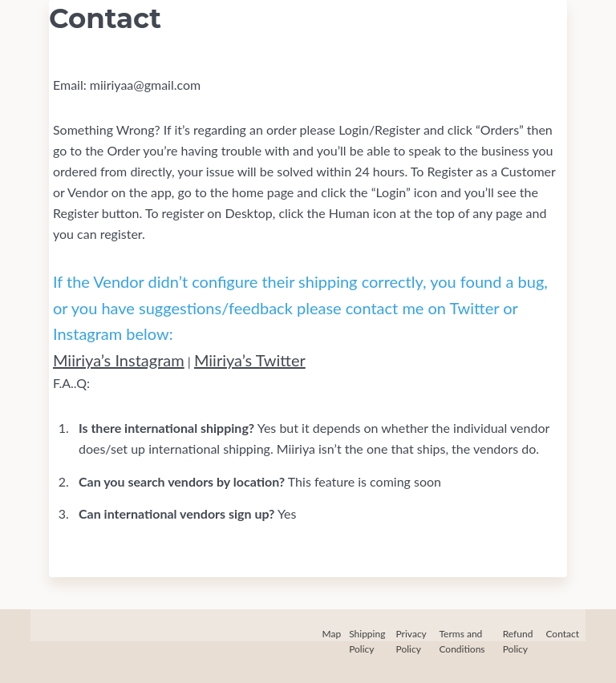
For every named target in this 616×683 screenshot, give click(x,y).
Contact (562, 634)
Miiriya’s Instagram (119, 360)
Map (332, 634)
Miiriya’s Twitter (250, 360)
